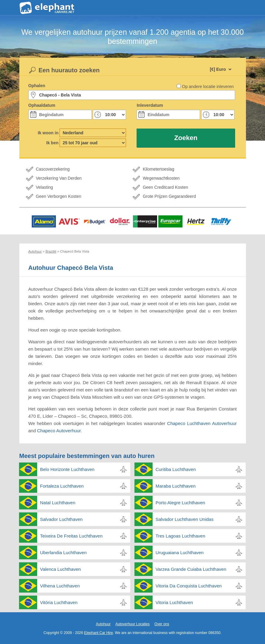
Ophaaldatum (42, 105)
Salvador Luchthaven (61, 519)
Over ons (162, 624)
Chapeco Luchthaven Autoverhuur (202, 423)
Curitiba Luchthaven (176, 469)
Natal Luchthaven (58, 503)
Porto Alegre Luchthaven (180, 503)
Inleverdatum (150, 105)
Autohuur (103, 624)
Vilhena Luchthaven (60, 586)
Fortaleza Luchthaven (62, 486)
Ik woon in (48, 133)
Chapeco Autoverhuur (59, 431)
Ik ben (52, 143)
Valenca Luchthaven (61, 569)
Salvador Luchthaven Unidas (185, 519)
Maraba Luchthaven (176, 486)
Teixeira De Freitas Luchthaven (71, 536)
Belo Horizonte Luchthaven (67, 469)
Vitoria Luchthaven (174, 602)
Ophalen (37, 86)
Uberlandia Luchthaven (63, 552)
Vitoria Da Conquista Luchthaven (189, 586)
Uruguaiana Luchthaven (180, 552)
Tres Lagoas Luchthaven (181, 536)
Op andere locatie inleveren (208, 87)
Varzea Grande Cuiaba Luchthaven (191, 569)
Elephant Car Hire (98, 633)
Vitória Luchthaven (59, 602)
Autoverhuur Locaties (132, 624)
